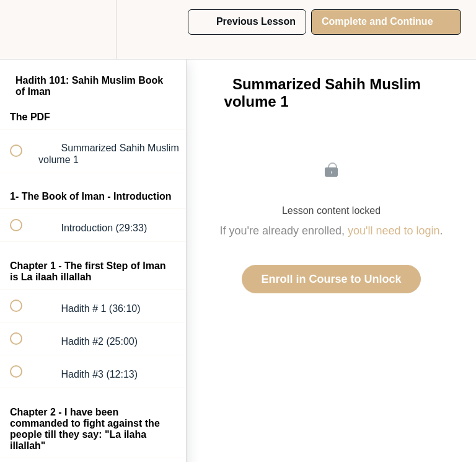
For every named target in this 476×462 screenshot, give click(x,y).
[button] (23, 29)
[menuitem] (93, 29)
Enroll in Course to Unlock (331, 279)
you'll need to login (394, 231)
